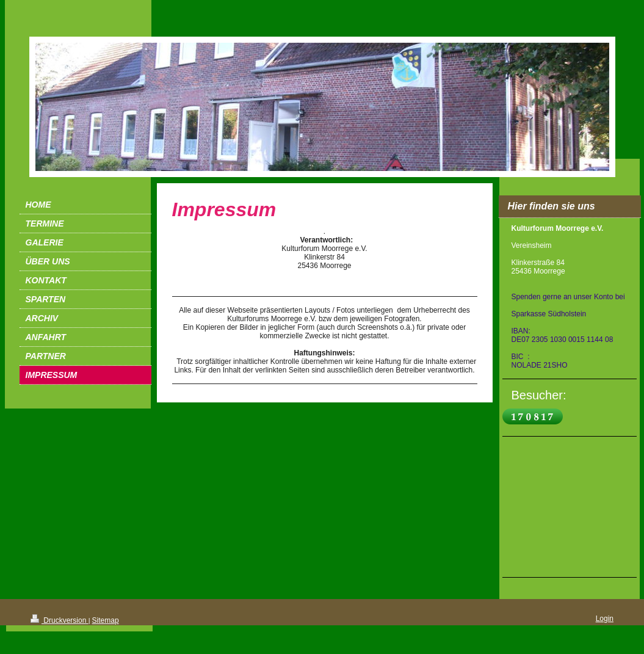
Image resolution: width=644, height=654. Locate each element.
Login (605, 619)
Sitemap (106, 620)
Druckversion (60, 620)
